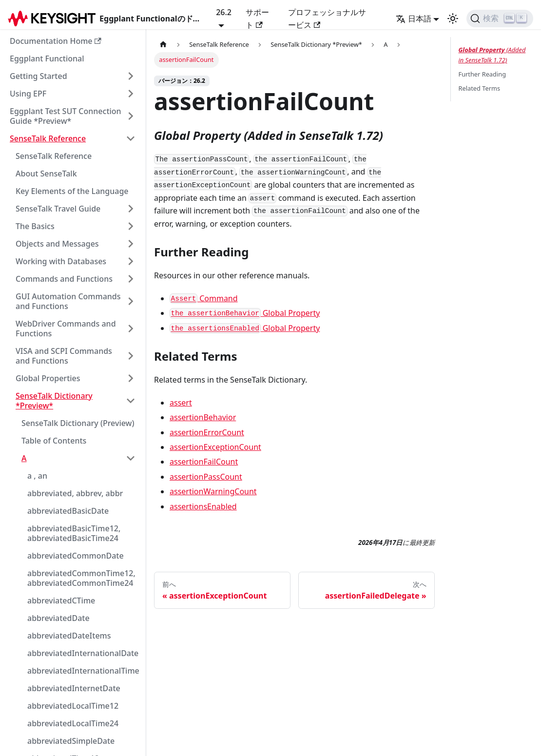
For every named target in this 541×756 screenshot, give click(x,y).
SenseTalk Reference (48, 138)
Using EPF (28, 94)
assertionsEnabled (203, 506)
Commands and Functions (64, 279)
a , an (37, 476)
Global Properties (48, 378)
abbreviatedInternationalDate (83, 653)
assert (181, 403)
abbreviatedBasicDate (68, 511)
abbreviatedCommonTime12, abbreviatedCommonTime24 (81, 578)
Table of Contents (54, 441)
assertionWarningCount (213, 491)
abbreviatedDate (58, 618)
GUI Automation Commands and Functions (68, 301)
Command (204, 298)
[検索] (500, 19)
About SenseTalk (46, 174)
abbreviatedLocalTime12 (73, 706)
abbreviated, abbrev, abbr (75, 493)
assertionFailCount (204, 462)
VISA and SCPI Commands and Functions (64, 356)
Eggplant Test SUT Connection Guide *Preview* (66, 116)
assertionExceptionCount (215, 447)
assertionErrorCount (207, 432)
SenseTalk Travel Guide (58, 209)
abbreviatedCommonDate (76, 556)
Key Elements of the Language (72, 191)
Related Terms (480, 88)
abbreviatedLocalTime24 (73, 723)
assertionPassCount (206, 477)
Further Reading (483, 74)
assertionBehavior (203, 417)
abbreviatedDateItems (69, 636)
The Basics (35, 226)
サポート (257, 19)
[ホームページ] (163, 45)
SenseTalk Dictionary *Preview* (54, 401)
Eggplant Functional (47, 58)
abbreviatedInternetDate (74, 688)
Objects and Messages (57, 244)
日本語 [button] (414, 19)
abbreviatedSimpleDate (71, 741)
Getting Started (39, 76)
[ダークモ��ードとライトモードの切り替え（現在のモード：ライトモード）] (453, 19)
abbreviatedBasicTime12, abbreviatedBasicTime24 (74, 533)
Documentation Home (56, 41)
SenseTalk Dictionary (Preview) (78, 423)
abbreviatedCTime (61, 601)
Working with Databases (61, 261)
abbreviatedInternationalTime (83, 671)
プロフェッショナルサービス (327, 19)
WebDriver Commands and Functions (66, 329)
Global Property (245, 313)
